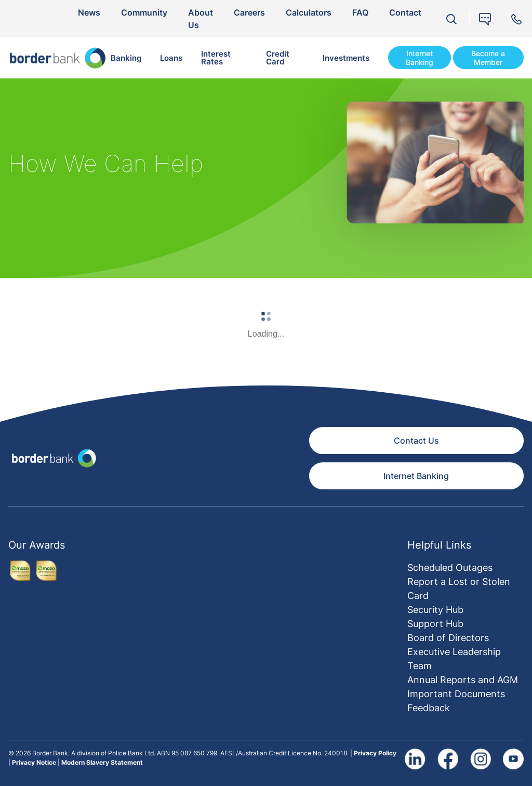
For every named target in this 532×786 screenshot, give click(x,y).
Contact (405, 12)
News (89, 12)
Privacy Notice (34, 762)
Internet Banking (420, 58)
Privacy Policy (375, 753)
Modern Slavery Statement (102, 762)
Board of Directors (448, 638)
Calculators (309, 12)
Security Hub (435, 610)
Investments (346, 58)
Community (144, 12)
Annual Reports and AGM (463, 680)
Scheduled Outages (450, 568)
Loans (171, 58)
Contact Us (416, 441)
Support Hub (435, 624)
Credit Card (278, 58)
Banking (126, 58)
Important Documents (456, 694)
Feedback (429, 708)
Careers (249, 12)
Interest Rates (216, 58)
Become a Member (488, 58)
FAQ (360, 12)
